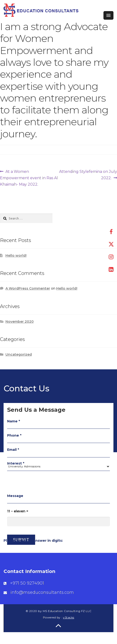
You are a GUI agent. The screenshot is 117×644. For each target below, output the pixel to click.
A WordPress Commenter (28, 288)
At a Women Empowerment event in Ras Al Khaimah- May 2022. (29, 177)
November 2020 (20, 322)
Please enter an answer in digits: (33, 541)
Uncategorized (19, 354)
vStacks (69, 617)
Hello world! (16, 255)
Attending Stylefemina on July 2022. (88, 174)
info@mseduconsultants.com (42, 592)
